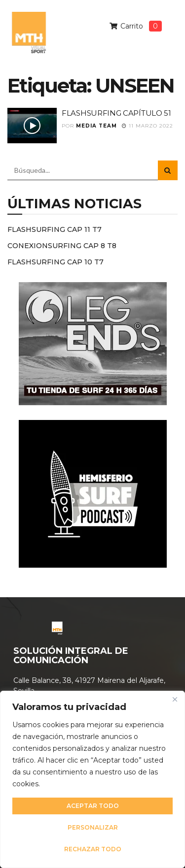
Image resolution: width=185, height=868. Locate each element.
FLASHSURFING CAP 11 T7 (55, 229)
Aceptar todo (93, 806)
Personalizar (93, 827)
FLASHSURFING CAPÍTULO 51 (116, 113)
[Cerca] (175, 699)
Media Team (96, 126)
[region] (92, 779)
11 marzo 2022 (148, 126)
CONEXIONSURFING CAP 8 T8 (62, 246)
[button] (167, 48)
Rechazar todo (93, 849)
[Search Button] (168, 170)
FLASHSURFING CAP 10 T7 (55, 262)
